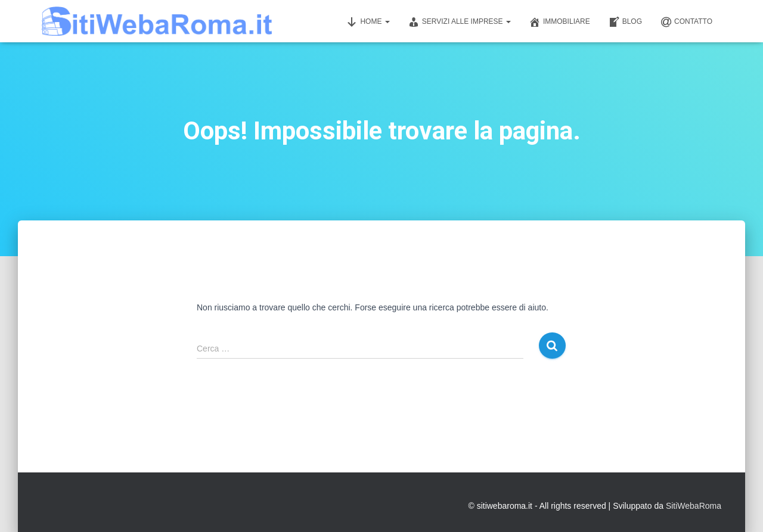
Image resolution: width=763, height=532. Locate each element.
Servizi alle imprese (459, 22)
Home (367, 22)
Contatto (686, 22)
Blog (625, 22)
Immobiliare (559, 22)
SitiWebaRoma (694, 506)
